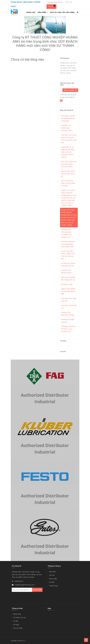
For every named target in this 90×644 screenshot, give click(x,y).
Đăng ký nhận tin (70, 90)
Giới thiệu (52, 572)
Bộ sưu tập (53, 579)
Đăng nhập (17, 614)
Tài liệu (16, 621)
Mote (24, 641)
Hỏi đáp (16, 625)
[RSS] (61, 101)
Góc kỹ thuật (18, 628)
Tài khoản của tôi (19, 618)
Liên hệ (52, 575)
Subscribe (37, 590)
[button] (78, 12)
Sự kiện (52, 582)
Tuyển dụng (53, 586)
